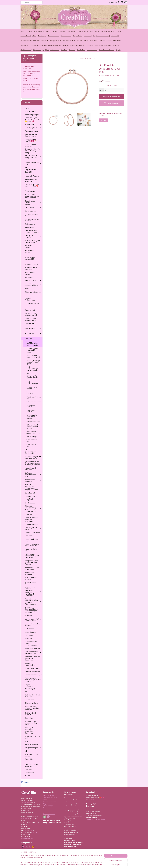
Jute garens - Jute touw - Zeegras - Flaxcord (31, 562)
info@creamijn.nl (100, 820)
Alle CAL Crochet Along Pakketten (33, 157)
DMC (114, 31)
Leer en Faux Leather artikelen (33, 625)
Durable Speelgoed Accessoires (33, 215)
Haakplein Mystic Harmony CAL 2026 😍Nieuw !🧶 (32, 119)
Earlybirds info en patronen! (31, 765)
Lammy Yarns (25, 36)
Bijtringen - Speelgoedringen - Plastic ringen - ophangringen (33, 509)
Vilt (26, 751)
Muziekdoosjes (26, 50)
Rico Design (42, 36)
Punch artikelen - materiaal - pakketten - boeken (33, 680)
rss (83, 864)
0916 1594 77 (35, 832)
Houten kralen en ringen (52, 45)
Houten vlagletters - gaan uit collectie (32, 545)
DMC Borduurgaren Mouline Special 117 (32, 376)
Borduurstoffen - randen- (33, 388)
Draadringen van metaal (33, 529)
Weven (27, 776)
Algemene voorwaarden (50, 798)
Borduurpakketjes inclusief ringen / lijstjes (33, 362)
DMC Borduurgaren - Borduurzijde (33, 451)
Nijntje (118, 50)
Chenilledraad (30, 515)
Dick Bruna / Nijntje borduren (34, 398)
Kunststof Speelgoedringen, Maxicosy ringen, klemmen (31, 610)
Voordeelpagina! (51, 31)
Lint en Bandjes (33, 632)
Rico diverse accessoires (33, 251)
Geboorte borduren (34, 402)
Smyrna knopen (32, 437)
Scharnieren (29, 700)
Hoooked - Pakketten (33, 176)
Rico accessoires (54, 36)
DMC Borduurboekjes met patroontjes (32, 369)
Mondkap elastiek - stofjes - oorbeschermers (32, 643)
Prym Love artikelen (32, 668)
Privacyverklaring (27, 838)
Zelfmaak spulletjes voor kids (33, 475)
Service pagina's (33, 128)
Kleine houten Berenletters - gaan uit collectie (32, 556)
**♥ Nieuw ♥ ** (30, 111)
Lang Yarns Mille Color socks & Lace (32, 231)
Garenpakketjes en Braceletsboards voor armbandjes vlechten (33, 463)
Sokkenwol (114, 36)
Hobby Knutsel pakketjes (30, 469)
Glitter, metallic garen (33, 292)
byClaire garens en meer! (32, 304)
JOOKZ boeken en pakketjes (73, 40)
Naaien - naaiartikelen (30, 664)
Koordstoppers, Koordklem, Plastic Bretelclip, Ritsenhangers (33, 601)
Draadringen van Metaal (103, 45)
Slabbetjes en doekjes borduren (33, 432)
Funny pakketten (56, 40)
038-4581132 (25, 802)
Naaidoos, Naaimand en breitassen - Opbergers (33, 658)
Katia (119, 31)
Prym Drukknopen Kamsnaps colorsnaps (32, 519)
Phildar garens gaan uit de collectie (32, 241)
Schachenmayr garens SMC (33, 258)
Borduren (72, 50)
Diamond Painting (31, 524)
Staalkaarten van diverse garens (33, 135)
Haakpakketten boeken (40, 40)
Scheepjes (87, 36)
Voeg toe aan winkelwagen (111, 96)
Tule (27, 741)
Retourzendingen (31, 131)
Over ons (46, 808)
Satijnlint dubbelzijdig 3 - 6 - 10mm (33, 696)
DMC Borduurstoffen (32, 383)
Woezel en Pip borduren (32, 441)
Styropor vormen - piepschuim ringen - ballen (32, 723)
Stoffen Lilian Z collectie (30, 714)
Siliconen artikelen (33, 703)
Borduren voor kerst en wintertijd (33, 356)
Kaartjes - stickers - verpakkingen (33, 568)
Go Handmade (106, 31)
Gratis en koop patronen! (33, 145)
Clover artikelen (33, 310)
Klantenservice (92, 50)
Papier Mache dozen (32, 672)
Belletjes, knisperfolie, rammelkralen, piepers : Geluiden (31, 487)
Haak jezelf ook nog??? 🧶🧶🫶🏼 (31, 140)
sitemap (79, 864)
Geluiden (90, 45)
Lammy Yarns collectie (33, 236)
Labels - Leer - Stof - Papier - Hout (33, 620)
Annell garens (33, 191)
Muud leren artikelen (33, 648)
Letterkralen (33, 629)
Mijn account (114, 2)
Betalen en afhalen (48, 796)
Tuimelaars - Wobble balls (33, 737)
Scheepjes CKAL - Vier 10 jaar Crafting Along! (33, 151)
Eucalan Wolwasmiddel (30, 299)
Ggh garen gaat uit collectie (33, 220)
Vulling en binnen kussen (31, 755)
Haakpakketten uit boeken (33, 164)
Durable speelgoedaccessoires (88, 31)
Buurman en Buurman (31, 393)
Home (23, 31)
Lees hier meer (90, 800)
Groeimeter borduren (31, 411)
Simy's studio (77, 36)
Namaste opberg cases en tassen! (33, 314)
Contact (45, 800)
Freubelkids (81, 50)
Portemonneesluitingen (34, 675)
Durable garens (33, 211)
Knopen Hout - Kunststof (33, 583)
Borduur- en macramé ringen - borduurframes (33, 344)
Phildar (34, 36)
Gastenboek (29, 773)
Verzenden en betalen (49, 802)
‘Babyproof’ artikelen (69, 45)
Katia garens (33, 227)
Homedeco (29, 536)
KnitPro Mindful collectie (31, 578)
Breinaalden (33, 334)
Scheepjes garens (33, 264)
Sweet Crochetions (90, 40)
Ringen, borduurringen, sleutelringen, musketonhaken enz (33, 688)
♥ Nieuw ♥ (30, 31)
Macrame (28, 639)
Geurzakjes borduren (34, 406)
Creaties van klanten (49, 814)
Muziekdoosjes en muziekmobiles (33, 653)
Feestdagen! (40, 31)
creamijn (25, 782)
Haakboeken (25, 45)
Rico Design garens (33, 246)
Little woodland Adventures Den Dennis (32, 427)
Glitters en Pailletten (32, 533)
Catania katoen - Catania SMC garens (33, 203)
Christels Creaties (105, 40)
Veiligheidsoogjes (39, 50)
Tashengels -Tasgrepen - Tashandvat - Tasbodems (30, 730)
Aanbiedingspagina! (33, 115)
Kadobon (64, 50)
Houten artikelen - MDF (33, 550)
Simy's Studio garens (33, 273)
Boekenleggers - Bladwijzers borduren (34, 350)
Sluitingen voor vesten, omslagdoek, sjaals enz (32, 708)
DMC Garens (33, 208)
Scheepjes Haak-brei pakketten (32, 268)
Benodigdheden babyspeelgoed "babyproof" (33, 498)
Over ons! (28, 769)
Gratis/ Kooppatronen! (107, 50)
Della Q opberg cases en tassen (33, 319)
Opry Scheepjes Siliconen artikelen (33, 285)
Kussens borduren (33, 422)
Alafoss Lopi (29, 289)
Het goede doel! (47, 804)
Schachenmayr (66, 36)
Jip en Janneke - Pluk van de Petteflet (32, 417)
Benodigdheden (36, 45)
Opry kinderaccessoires (101, 36)
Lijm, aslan (29, 635)
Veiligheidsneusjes (53, 50)
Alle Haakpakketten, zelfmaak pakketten (33, 170)
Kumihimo (29, 616)
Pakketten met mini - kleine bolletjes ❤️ (32, 185)
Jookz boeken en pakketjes (33, 180)
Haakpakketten (26, 40)
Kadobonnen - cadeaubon (30, 573)
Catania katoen (64, 31)
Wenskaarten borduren (31, 446)
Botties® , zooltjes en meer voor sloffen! (33, 457)
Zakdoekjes (29, 759)
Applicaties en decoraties (33, 480)
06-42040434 (25, 818)
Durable (73, 31)
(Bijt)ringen (81, 45)
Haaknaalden (117, 40)
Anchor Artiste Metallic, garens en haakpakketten (33, 196)
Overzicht (103, 120)
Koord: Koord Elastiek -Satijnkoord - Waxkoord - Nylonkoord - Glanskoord (33, 591)
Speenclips (116, 45)
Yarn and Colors (33, 281)
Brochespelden (30, 503)
